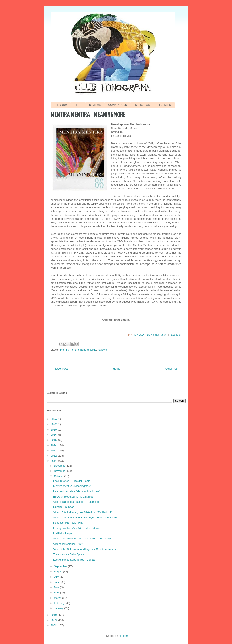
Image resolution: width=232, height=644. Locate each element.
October (59, 476)
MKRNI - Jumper (63, 533)
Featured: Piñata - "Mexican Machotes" (77, 491)
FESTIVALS (164, 105)
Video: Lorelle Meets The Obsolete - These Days (82, 538)
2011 (54, 461)
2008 (54, 625)
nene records (88, 350)
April (57, 592)
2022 (54, 424)
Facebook (175, 335)
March (58, 598)
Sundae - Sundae (64, 507)
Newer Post (61, 369)
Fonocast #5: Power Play (68, 523)
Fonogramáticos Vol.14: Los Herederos (77, 528)
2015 (54, 440)
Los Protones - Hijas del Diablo (72, 481)
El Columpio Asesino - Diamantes (73, 497)
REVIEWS (95, 105)
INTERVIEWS (142, 105)
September (61, 566)
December (61, 466)
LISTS (78, 105)
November (61, 471)
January (59, 608)
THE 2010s (61, 105)
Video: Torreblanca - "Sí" (68, 544)
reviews (102, 350)
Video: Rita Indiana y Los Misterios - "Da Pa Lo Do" (84, 512)
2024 (54, 419)
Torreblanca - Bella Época (69, 554)
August (58, 571)
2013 (54, 451)
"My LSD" (139, 335)
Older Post (172, 369)
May (57, 587)
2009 (54, 620)
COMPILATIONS (118, 105)
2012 (54, 456)
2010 (54, 615)
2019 (54, 430)
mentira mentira (69, 350)
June (57, 582)
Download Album (157, 335)
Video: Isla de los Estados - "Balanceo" (77, 502)
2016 (54, 435)
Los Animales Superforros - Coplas (74, 560)
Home (117, 369)
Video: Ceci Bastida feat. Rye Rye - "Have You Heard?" (86, 518)
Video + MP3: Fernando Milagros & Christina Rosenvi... (86, 549)
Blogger (123, 636)
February (60, 603)
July (57, 577)
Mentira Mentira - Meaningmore (72, 486)
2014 (54, 445)
